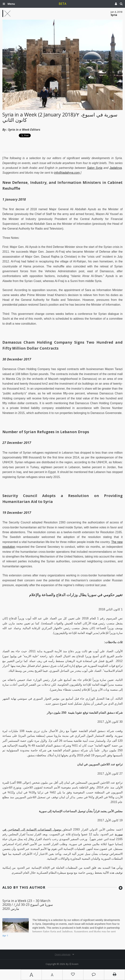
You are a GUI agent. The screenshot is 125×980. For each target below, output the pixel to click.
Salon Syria (95, 168)
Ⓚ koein (74, 964)
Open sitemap (63, 954)
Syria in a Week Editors (24, 130)
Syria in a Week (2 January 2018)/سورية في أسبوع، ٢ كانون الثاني (60, 117)
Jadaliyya (116, 168)
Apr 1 (5, 936)
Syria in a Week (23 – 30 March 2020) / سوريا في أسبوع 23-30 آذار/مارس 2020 (28, 905)
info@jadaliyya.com (67, 173)
